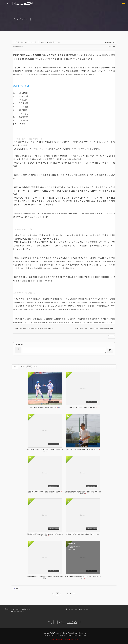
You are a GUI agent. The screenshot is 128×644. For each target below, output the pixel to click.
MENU (124, 3)
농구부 (23, 367)
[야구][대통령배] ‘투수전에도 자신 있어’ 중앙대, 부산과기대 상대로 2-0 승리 (39, 42)
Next (75, 594)
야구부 (29, 367)
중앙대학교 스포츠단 (18, 3)
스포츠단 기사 (22, 19)
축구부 (35, 367)
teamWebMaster (18, 47)
